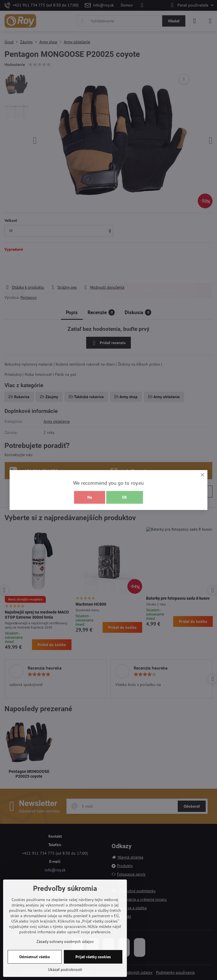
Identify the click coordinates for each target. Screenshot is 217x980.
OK (125, 497)
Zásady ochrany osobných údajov (65, 942)
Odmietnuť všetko (35, 957)
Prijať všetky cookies (93, 957)
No (90, 497)
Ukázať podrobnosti (65, 970)
